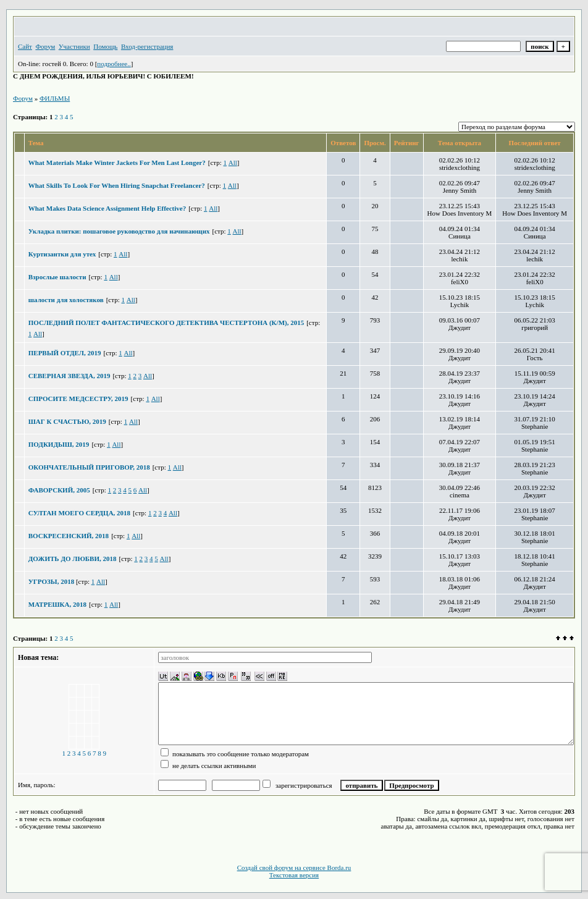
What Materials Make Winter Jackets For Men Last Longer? (117, 162)
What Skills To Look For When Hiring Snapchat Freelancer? (117, 185)
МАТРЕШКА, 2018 (57, 604)
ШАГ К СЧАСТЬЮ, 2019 (67, 421)
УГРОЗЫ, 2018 (52, 581)
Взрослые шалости (57, 277)
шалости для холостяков (66, 300)
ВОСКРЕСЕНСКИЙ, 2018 (69, 536)
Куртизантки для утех (62, 254)
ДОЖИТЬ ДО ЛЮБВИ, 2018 (73, 559)
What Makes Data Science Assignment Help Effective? (107, 208)
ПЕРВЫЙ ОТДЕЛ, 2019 (65, 353)
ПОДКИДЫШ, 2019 (59, 444)
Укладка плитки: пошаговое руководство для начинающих (119, 231)
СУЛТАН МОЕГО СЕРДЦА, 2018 (79, 513)
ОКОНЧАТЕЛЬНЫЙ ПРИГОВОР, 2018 (89, 467)
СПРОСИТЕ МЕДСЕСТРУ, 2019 (78, 399)
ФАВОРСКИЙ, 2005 (59, 490)
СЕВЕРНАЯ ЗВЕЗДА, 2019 (69, 376)
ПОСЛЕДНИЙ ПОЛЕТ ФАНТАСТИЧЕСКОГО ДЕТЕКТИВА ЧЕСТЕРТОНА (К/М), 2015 (166, 323)
